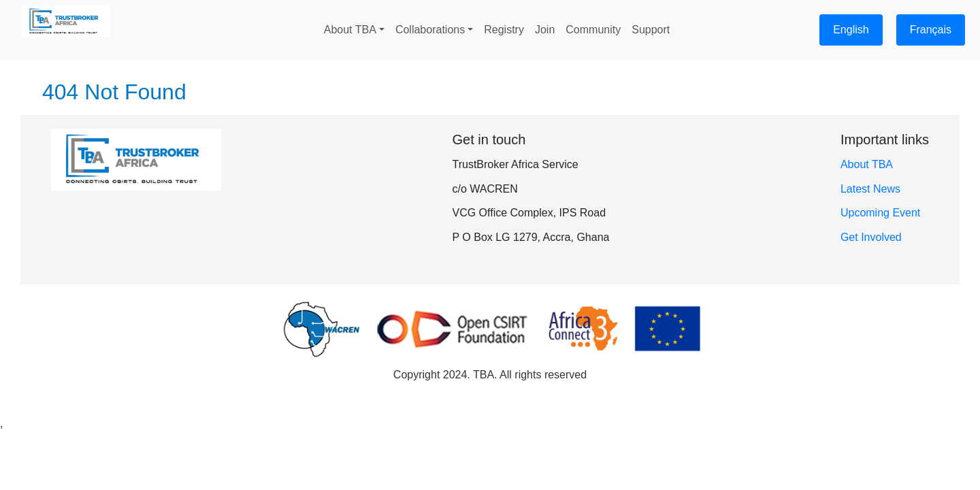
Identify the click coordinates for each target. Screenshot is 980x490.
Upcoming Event (880, 213)
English (851, 30)
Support (651, 30)
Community (593, 30)
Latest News (870, 189)
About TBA (867, 164)
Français (931, 30)
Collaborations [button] (430, 30)
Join (545, 30)
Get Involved (871, 237)
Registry (504, 30)
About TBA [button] (350, 30)
